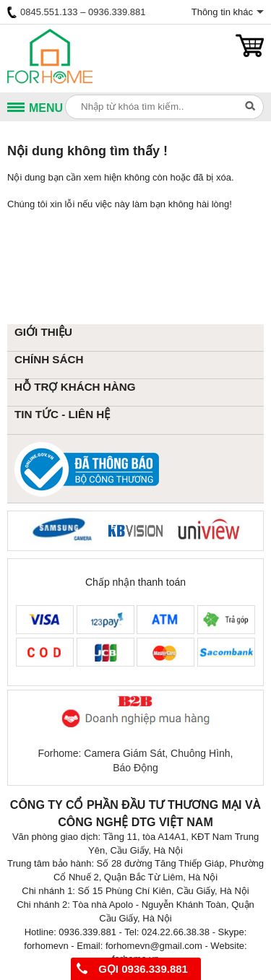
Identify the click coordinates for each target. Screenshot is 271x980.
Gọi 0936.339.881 (132, 969)
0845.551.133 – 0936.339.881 (77, 12)
